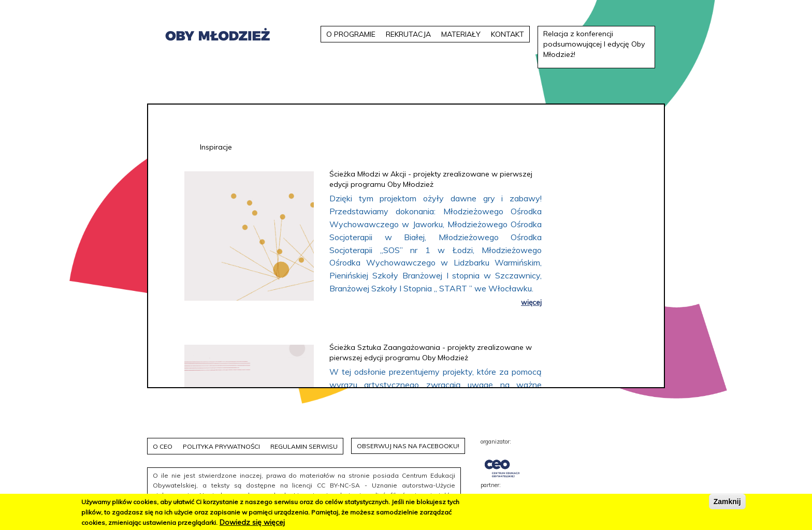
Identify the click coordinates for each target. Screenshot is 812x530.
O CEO (163, 446)
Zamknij (727, 502)
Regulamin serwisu (304, 446)
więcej (531, 302)
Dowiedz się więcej (252, 522)
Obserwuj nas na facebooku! (408, 446)
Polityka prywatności (221, 446)
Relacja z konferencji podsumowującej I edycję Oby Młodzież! (594, 44)
